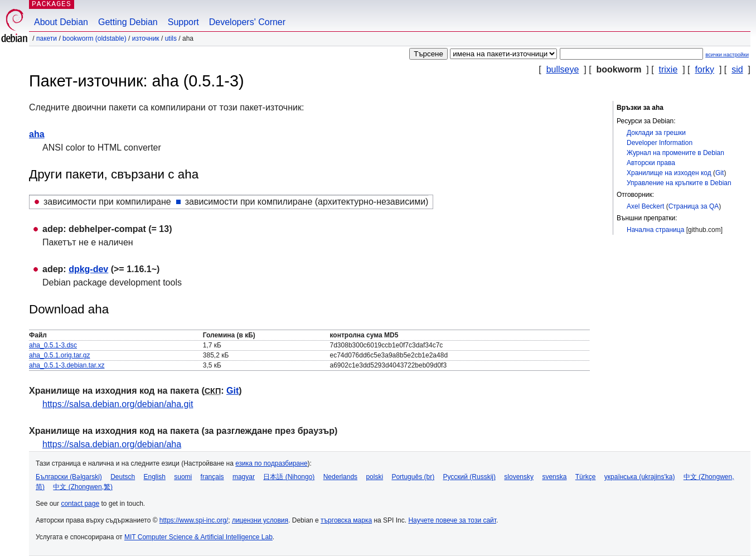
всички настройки (727, 54)
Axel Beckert (645, 206)
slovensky (519, 477)
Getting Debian (128, 22)
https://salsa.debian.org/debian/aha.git (118, 404)
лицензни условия (260, 520)
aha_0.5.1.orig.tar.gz (59, 355)
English (155, 477)
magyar (244, 477)
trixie (668, 69)
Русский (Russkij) (469, 477)
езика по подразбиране (271, 463)
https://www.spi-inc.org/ (194, 520)
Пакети (47, 38)
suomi (183, 477)
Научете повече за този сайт (452, 520)
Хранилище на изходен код (669, 173)
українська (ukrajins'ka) (640, 477)
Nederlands (340, 477)
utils (171, 38)
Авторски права (651, 163)
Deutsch (123, 477)
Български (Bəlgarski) (69, 477)
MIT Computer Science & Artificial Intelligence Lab (198, 537)
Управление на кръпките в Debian (679, 183)
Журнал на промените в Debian (675, 153)
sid (737, 69)
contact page (80, 504)
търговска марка (346, 520)
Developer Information (660, 143)
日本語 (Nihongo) (289, 477)
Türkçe (586, 477)
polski (374, 477)
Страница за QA (694, 206)
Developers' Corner (247, 22)
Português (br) (413, 477)
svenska (554, 477)
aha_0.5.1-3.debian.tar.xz (67, 365)
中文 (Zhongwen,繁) (83, 487)
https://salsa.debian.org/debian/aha (112, 444)
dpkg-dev (88, 269)
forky (704, 69)
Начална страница (655, 230)
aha (37, 134)
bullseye (563, 69)
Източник (146, 38)
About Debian (61, 22)
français (212, 477)
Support (183, 22)
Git (719, 173)
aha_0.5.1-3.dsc (53, 345)
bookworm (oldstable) (94, 38)
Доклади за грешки (656, 133)
